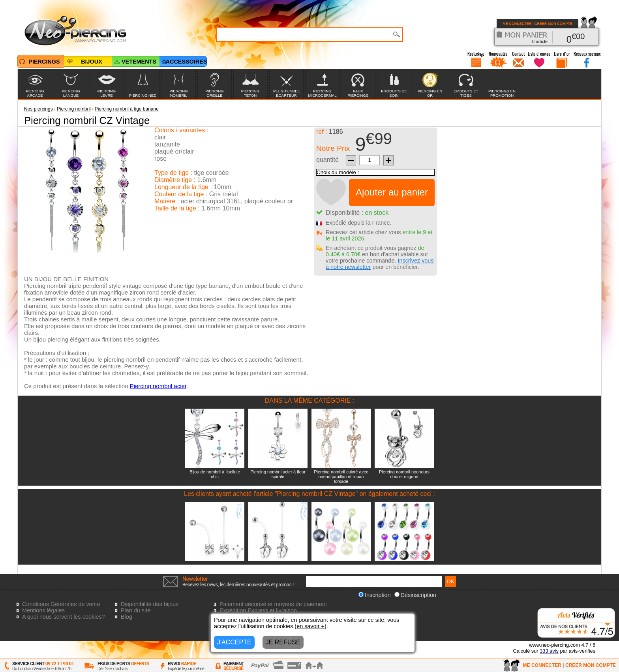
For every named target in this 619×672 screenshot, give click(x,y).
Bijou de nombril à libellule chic (215, 474)
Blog (127, 617)
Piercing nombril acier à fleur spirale (278, 474)
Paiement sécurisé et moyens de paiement (273, 604)
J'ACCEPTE (234, 642)
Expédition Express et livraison (258, 610)
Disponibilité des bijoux (150, 604)
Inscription (375, 595)
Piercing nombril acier (158, 386)
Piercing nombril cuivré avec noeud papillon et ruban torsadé (341, 477)
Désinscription (415, 595)
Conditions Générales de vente (61, 604)
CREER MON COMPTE (553, 24)
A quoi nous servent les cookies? (64, 617)
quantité (327, 160)
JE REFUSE (283, 642)
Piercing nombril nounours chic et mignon (404, 474)
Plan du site (136, 610)
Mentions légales (43, 610)
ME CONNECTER (517, 24)
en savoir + (310, 626)
